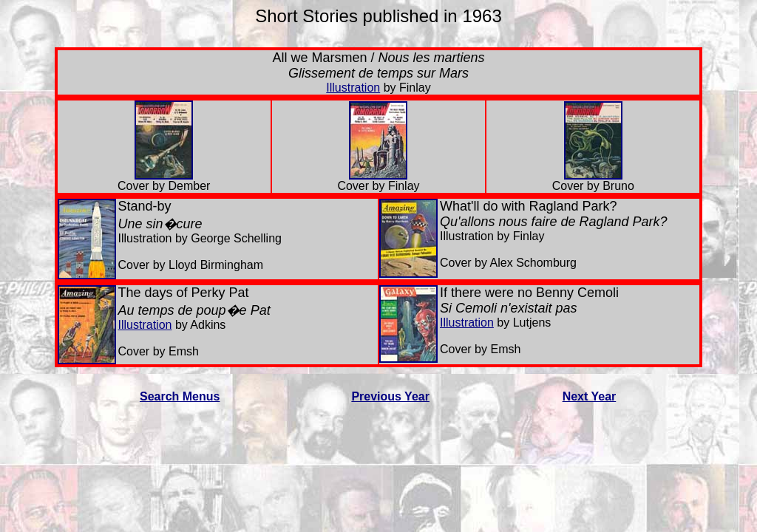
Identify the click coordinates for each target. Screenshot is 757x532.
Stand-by (145, 206)
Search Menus (180, 396)
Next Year (590, 396)
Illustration (353, 88)
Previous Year (390, 396)
